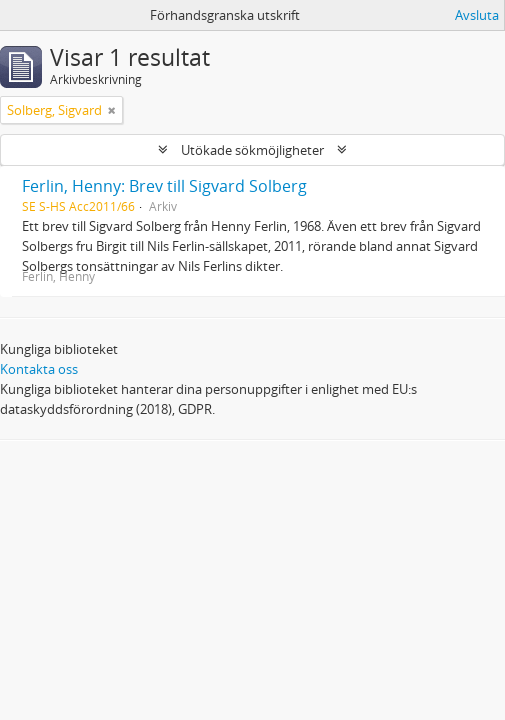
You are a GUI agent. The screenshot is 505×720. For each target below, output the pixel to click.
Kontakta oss (39, 369)
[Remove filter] (112, 110)
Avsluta (477, 15)
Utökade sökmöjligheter (252, 150)
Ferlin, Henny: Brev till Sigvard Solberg (164, 186)
